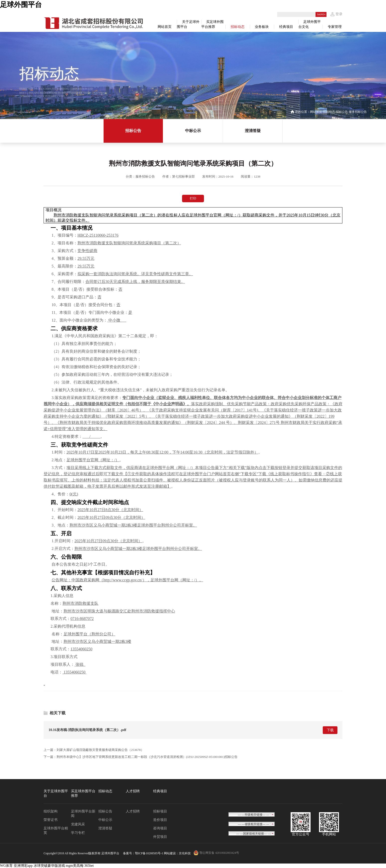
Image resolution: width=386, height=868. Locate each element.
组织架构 (51, 811)
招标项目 (160, 811)
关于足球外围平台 (56, 793)
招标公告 (342, 112)
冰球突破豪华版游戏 (49, 866)
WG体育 (6, 866)
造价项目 (160, 820)
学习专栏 (78, 833)
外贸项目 (160, 837)
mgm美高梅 (75, 866)
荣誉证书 (51, 820)
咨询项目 (160, 828)
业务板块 (262, 27)
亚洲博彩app (23, 866)
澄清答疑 (253, 131)
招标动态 (238, 27)
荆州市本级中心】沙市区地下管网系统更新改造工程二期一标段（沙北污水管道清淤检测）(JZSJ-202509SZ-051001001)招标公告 (147, 757)
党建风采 (78, 824)
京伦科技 (185, 853)
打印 (193, 198)
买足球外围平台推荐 (83, 793)
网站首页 (165, 27)
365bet (89, 866)
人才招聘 (133, 791)
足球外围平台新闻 (83, 814)
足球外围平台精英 (56, 831)
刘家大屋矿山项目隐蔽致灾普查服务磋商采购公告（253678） (100, 750)
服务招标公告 (358, 112)
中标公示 (193, 131)
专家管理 (335, 27)
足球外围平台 (21, 5)
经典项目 (286, 27)
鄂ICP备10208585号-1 (149, 853)
